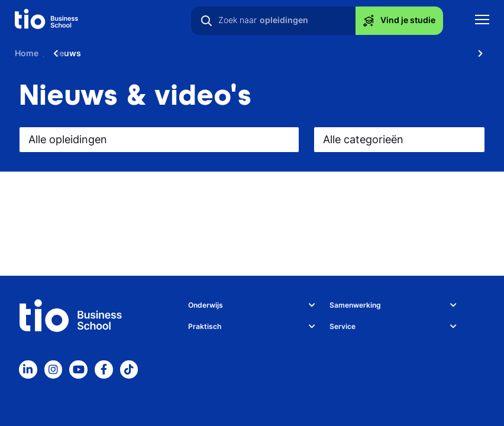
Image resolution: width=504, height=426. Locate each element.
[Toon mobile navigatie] (482, 21)
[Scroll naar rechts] (480, 53)
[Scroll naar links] (56, 53)
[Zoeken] (206, 21)
